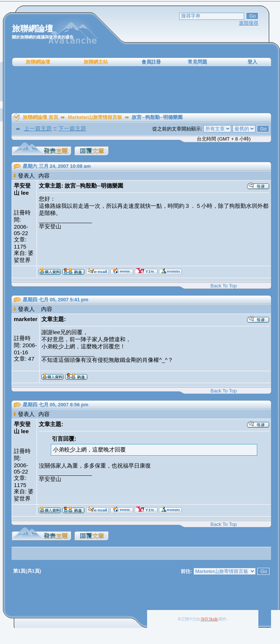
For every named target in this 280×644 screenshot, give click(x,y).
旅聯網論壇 (38, 62)
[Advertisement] (141, 90)
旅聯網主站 (96, 62)
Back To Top (224, 286)
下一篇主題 (72, 128)
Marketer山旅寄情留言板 (95, 117)
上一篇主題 (38, 128)
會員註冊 (151, 62)
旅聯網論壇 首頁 (41, 117)
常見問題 (197, 62)
